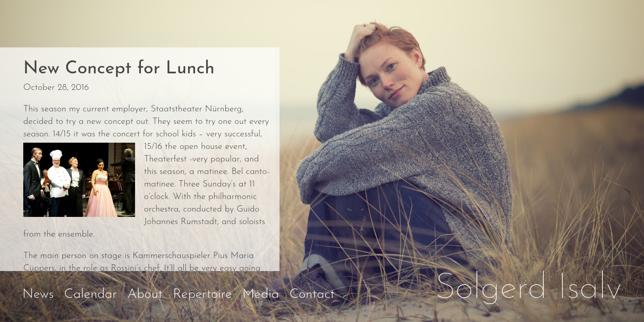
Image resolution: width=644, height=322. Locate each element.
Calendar (90, 294)
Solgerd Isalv (529, 289)
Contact (312, 294)
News (38, 294)
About (145, 294)
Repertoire (203, 294)
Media (261, 294)
